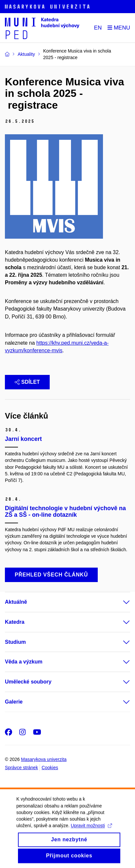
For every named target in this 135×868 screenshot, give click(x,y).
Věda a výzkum (24, 662)
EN (98, 28)
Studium (15, 642)
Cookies (50, 768)
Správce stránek (21, 768)
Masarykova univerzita (44, 759)
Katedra (15, 622)
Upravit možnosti (91, 833)
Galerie (14, 702)
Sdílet (27, 382)
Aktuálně (16, 602)
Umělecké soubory (28, 682)
